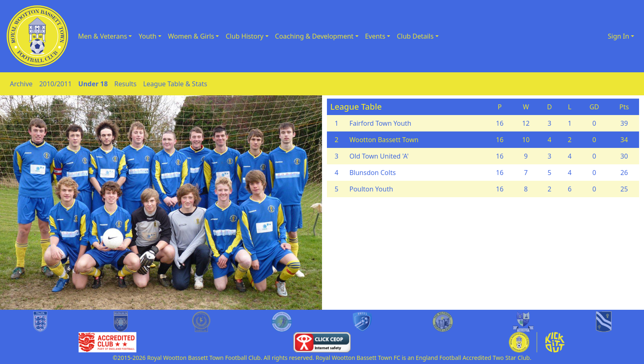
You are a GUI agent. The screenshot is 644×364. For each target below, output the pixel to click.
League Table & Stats (175, 84)
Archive (21, 84)
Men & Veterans (102, 36)
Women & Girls (191, 36)
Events (375, 36)
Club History (244, 36)
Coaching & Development (314, 36)
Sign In (619, 36)
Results (125, 84)
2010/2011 (55, 84)
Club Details (415, 36)
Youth (147, 36)
